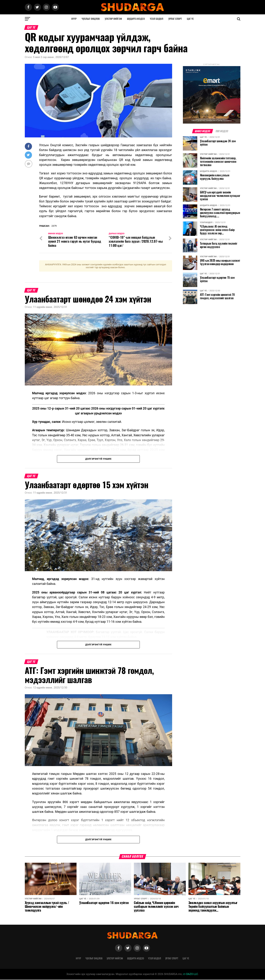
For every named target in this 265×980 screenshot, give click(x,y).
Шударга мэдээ (136, 19)
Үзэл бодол (157, 19)
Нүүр (74, 19)
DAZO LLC (190, 975)
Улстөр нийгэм (113, 19)
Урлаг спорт (175, 19)
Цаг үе (190, 19)
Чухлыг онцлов (91, 19)
